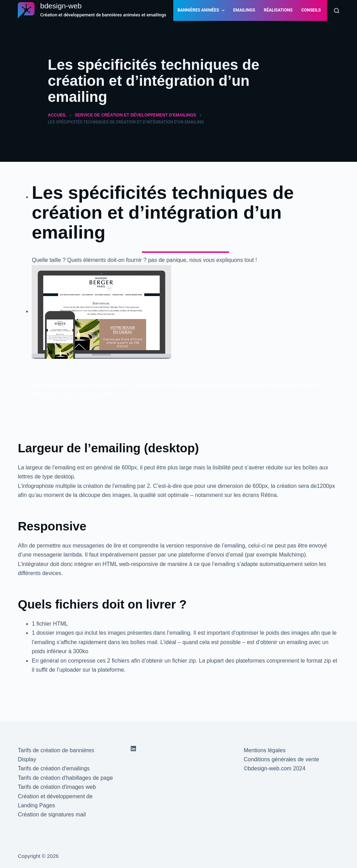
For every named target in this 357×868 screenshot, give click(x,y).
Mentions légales (265, 750)
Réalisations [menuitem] (278, 10)
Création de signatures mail (52, 814)
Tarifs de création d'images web (57, 787)
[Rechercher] (337, 11)
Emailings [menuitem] (244, 10)
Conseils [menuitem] (311, 10)
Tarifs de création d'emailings (54, 768)
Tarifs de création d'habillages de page (65, 778)
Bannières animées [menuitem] (202, 10)
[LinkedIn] (133, 749)
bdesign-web (61, 6)
